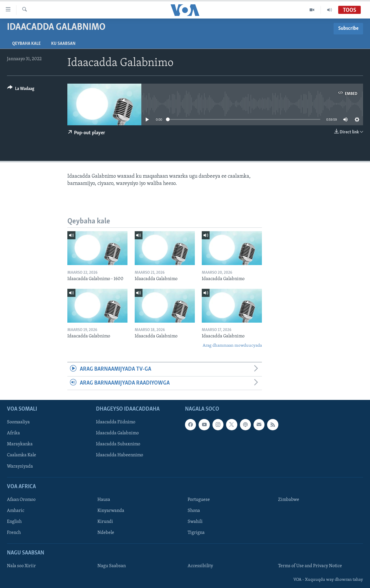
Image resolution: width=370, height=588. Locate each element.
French (14, 533)
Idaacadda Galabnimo (117, 433)
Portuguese (199, 500)
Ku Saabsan (63, 44)
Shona (194, 511)
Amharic (16, 511)
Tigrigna (196, 533)
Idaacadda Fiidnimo (116, 422)
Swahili (195, 522)
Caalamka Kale (22, 455)
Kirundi (105, 522)
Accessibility (200, 566)
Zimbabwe (289, 500)
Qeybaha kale (26, 44)
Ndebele (106, 533)
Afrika (13, 433)
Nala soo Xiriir (21, 566)
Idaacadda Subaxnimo (118, 444)
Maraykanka (20, 444)
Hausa (104, 500)
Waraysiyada (20, 466)
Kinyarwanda (111, 511)
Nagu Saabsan (112, 566)
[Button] (21, 90)
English (14, 522)
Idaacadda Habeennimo (120, 455)
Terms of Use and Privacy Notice (310, 566)
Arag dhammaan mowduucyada (232, 346)
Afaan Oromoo (21, 500)
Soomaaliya (18, 422)
